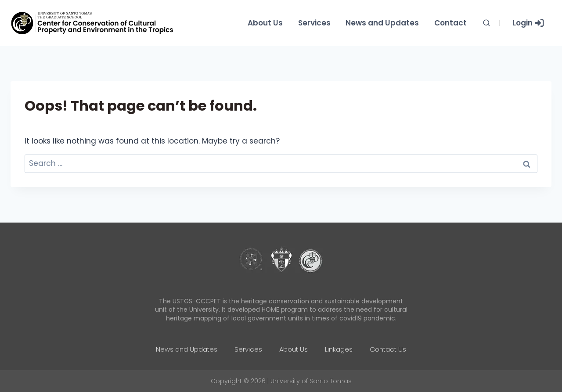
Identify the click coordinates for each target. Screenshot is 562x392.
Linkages (339, 349)
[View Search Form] (486, 23)
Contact (450, 23)
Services (314, 23)
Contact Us (388, 349)
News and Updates (382, 23)
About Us (265, 23)
